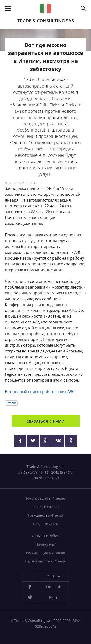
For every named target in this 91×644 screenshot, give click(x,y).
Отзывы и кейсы (46, 536)
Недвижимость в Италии (46, 561)
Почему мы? (45, 544)
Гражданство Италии (45, 515)
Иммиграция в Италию (46, 498)
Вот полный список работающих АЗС (40, 392)
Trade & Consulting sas (46, 21)
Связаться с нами (45, 421)
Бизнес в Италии (45, 507)
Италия (11, 403)
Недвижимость (46, 524)
